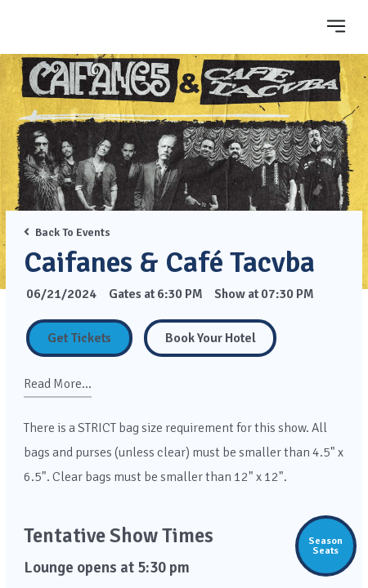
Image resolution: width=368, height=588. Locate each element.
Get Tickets (79, 338)
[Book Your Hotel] (210, 338)
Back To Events (67, 232)
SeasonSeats (325, 546)
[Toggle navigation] (336, 26)
